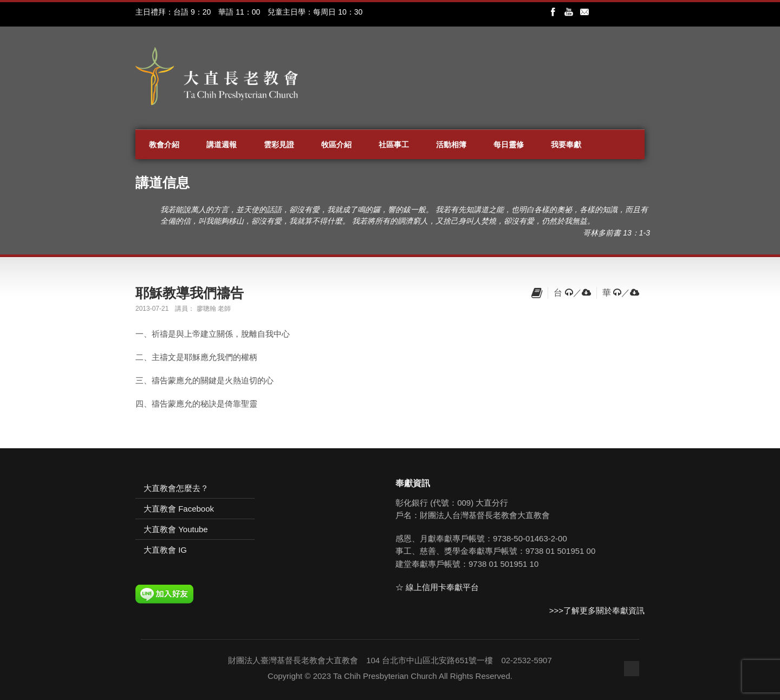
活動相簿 (451, 145)
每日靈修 (509, 145)
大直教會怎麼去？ (176, 488)
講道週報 (222, 145)
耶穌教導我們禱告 (190, 293)
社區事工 (394, 145)
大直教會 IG (165, 550)
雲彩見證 (279, 145)
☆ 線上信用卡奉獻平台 (437, 587)
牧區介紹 (336, 145)
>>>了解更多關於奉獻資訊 (597, 610)
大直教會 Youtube (176, 529)
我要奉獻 (566, 145)
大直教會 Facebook (179, 509)
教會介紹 (164, 145)
